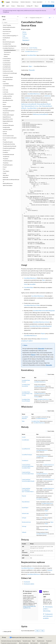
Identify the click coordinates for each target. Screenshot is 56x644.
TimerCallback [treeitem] (6, 171)
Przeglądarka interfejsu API (36, 18)
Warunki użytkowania (24, 643)
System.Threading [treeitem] (7, 25)
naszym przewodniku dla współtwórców (29, 607)
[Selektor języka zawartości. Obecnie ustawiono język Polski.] (4, 637)
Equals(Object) (25, 508)
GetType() (24, 518)
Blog (33, 641)
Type (41, 518)
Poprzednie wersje (27, 641)
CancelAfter (33, 284)
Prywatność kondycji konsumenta (9, 643)
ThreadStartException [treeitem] (8, 161)
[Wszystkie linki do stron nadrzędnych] (22, 18)
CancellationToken (32, 55)
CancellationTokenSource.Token (32, 305)
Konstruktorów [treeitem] (7, 52)
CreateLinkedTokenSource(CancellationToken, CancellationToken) (28, 466)
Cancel (26, 284)
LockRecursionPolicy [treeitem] (7, 96)
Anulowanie (27, 582)
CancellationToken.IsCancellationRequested (44, 311)
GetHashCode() (25, 513)
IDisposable (32, 70)
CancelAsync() (25, 460)
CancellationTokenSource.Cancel (41, 322)
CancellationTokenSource (34, 94)
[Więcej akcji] (54, 18)
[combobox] (10, 20)
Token (44, 280)
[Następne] (46, 2)
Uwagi (24, 36)
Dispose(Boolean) (26, 502)
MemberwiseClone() (26, 522)
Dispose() (24, 496)
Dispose (43, 333)
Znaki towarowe (34, 643)
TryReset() (24, 532)
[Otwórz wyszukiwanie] (49, 2)
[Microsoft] (3, 2)
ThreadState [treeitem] (6, 163)
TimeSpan (36, 397)
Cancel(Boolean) (25, 440)
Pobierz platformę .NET (48, 6)
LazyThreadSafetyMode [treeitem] (8, 86)
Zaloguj (53, 2)
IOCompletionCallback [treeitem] (8, 77)
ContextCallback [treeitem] (7, 61)
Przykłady (25, 34)
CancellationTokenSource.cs (31, 51)
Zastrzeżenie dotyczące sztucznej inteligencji (11, 641)
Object (30, 66)
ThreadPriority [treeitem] (6, 157)
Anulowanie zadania (29, 584)
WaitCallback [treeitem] (6, 175)
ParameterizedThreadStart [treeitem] (9, 111)
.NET (26, 18)
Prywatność (49, 641)
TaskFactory (48, 96)
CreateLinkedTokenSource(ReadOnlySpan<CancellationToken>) (28, 490)
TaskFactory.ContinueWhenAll (40, 114)
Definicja (24, 32)
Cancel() (24, 437)
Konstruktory (25, 38)
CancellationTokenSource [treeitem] (10, 50)
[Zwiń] (18, 17)
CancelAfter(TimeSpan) (27, 455)
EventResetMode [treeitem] (7, 65)
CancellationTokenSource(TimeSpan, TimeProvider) (27, 394)
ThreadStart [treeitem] (6, 159)
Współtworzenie (41, 641)
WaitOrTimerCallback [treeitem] (8, 185)
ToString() (24, 526)
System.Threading (33, 48)
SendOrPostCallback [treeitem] (7, 129)
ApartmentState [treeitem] (6, 29)
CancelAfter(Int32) (26, 449)
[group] (38, 192)
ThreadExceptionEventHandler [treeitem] (10, 146)
